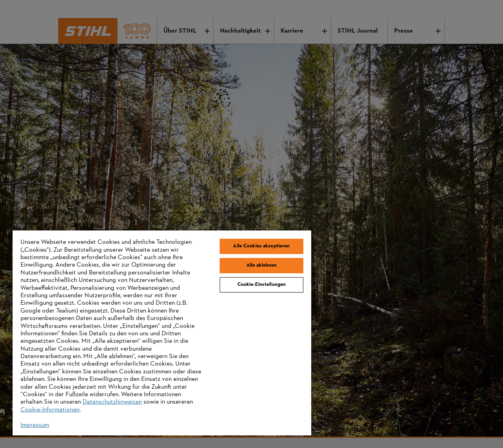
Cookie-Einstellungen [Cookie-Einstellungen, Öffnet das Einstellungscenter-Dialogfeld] (262, 285)
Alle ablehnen (262, 265)
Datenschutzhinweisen (112, 402)
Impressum (35, 425)
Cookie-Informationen (50, 410)
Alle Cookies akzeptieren (261, 246)
